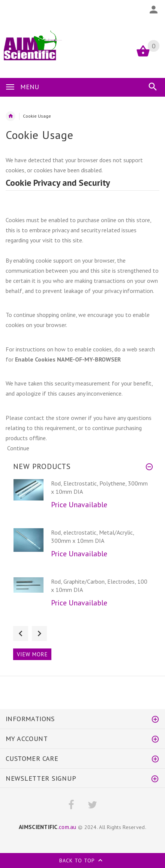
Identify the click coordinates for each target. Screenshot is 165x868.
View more (32, 654)
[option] (82, 501)
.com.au (48, 827)
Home (10, 116)
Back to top (82, 861)
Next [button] (39, 633)
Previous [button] (21, 633)
